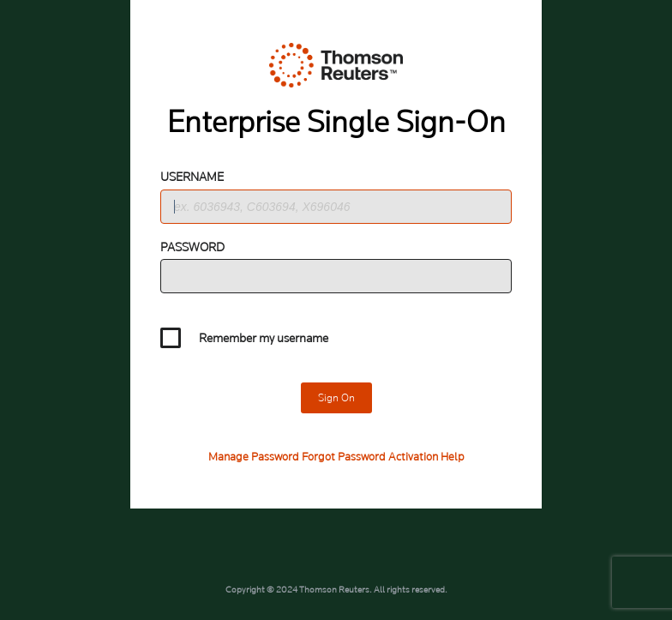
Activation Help (426, 456)
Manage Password (254, 456)
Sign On (336, 397)
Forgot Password (344, 456)
